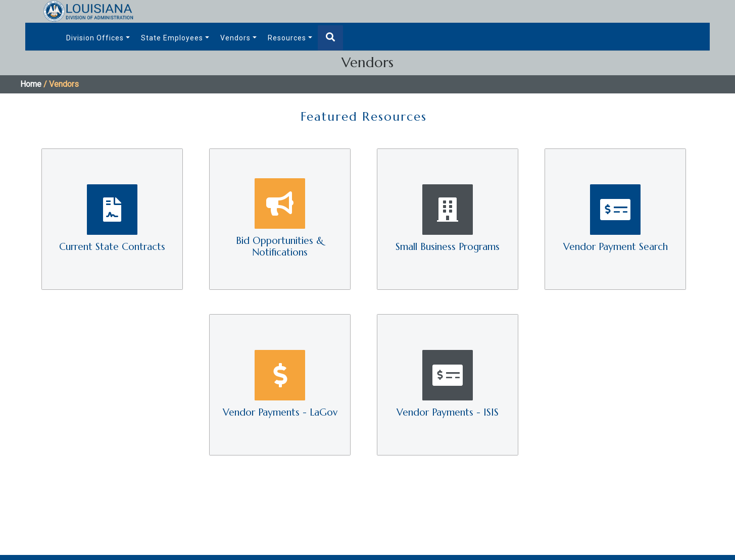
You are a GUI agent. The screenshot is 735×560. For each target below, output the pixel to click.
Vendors (235, 38)
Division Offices (95, 38)
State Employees (172, 38)
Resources (287, 38)
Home (31, 84)
